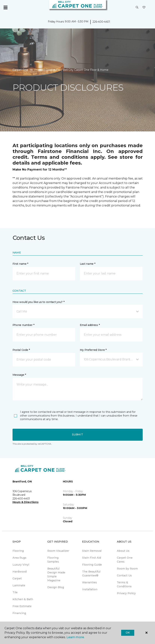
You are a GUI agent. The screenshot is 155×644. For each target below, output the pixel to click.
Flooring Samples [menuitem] (53, 560)
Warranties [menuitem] (89, 582)
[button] (137, 7)
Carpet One (20, 70)
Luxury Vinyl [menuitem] (21, 565)
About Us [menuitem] (123, 551)
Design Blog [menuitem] (56, 587)
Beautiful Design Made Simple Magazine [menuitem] (56, 574)
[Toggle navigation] (5, 7)
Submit (77, 435)
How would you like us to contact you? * (39, 302)
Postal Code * (21, 350)
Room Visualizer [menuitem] (58, 551)
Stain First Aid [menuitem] (92, 558)
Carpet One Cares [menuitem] (125, 560)
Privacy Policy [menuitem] (126, 593)
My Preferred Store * (93, 350)
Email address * (90, 325)
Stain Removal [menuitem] (92, 551)
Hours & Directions (26, 502)
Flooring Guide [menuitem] (92, 565)
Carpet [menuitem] (17, 578)
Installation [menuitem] (90, 589)
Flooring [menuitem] (18, 551)
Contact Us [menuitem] (124, 575)
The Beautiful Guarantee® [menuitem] (91, 574)
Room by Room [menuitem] (127, 569)
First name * (20, 264)
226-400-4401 (101, 22)
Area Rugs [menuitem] (19, 558)
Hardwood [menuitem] (20, 572)
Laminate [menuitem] (19, 585)
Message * (19, 375)
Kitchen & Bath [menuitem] (23, 599)
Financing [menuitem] (19, 613)
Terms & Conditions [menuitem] (124, 584)
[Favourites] (144, 7)
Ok (128, 633)
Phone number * (23, 325)
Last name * (88, 264)
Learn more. (75, 637)
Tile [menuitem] (15, 592)
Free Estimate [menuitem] (22, 606)
